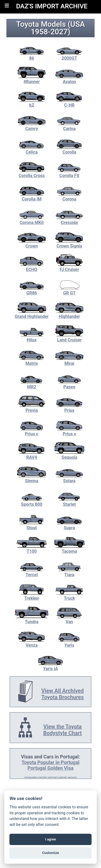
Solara (69, 478)
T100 (32, 549)
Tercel (32, 572)
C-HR (69, 103)
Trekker (32, 596)
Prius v (69, 431)
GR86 (32, 290)
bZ (32, 103)
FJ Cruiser (69, 267)
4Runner (32, 79)
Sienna (32, 478)
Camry (32, 126)
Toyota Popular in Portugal (50, 762)
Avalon (69, 79)
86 (32, 56)
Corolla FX (69, 173)
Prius (69, 408)
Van (69, 619)
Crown (32, 243)
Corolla (69, 150)
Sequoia (69, 455)
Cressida (69, 220)
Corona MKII (32, 220)
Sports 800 (32, 502)
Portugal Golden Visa (50, 768)
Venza (32, 643)
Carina (69, 126)
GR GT (69, 290)
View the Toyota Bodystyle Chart (62, 730)
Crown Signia (69, 243)
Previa (32, 408)
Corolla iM (32, 196)
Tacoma (69, 549)
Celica (32, 150)
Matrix (32, 361)
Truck (69, 596)
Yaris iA (51, 666)
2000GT (69, 56)
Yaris (69, 643)
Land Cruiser (69, 337)
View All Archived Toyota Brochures (62, 694)
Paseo (69, 384)
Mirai (69, 361)
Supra (69, 525)
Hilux (32, 337)
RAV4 (32, 455)
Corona (69, 196)
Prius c (32, 431)
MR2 (32, 384)
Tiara (69, 572)
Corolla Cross (32, 173)
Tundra (32, 619)
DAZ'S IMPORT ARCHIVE (52, 6)
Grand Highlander (32, 314)
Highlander (69, 314)
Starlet (69, 502)
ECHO (32, 267)
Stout (32, 525)
